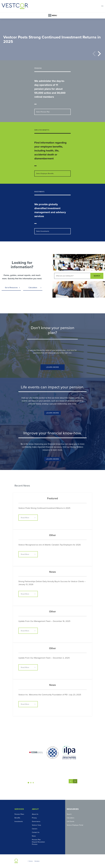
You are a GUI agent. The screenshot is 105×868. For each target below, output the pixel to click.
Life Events (71, 821)
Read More (25, 518)
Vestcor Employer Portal (75, 825)
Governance (36, 821)
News (34, 836)
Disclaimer (37, 861)
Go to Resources (11, 288)
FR (102, 6)
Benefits (17, 818)
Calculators (33, 288)
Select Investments (43, 231)
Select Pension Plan (43, 112)
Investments (19, 821)
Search (69, 814)
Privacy (34, 818)
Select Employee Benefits (45, 174)
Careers (35, 829)
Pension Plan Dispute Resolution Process (38, 842)
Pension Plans (19, 814)
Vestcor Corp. (37, 825)
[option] (52, 39)
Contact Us (36, 832)
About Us (35, 814)
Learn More (53, 367)
